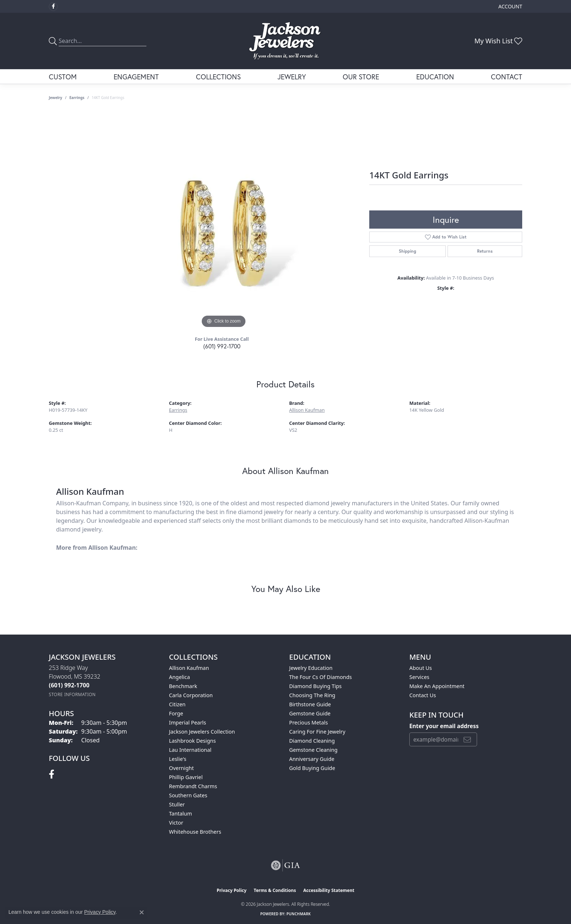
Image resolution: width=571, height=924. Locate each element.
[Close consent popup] (142, 912)
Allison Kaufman (307, 410)
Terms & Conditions (275, 890)
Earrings (77, 98)
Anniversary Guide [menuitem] (312, 759)
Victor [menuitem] (176, 823)
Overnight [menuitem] (181, 768)
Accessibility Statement (329, 890)
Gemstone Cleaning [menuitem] (313, 750)
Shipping (407, 251)
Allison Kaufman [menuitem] (189, 668)
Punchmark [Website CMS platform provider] (299, 914)
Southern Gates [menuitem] (188, 795)
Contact (507, 77)
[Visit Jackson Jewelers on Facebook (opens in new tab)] (53, 7)
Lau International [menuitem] (190, 750)
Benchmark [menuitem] (183, 686)
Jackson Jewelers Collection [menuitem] (202, 732)
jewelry (56, 98)
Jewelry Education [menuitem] (311, 668)
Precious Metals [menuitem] (308, 722)
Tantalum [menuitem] (180, 814)
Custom (63, 77)
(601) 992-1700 (222, 346)
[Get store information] (72, 694)
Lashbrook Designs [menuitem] (192, 741)
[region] (224, 221)
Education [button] (435, 77)
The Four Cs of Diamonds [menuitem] (320, 677)
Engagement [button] (136, 77)
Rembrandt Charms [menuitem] (193, 786)
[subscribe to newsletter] (467, 739)
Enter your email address (444, 726)
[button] (510, 6)
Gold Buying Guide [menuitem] (312, 768)
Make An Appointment (437, 686)
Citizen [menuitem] (177, 704)
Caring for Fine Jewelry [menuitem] (317, 732)
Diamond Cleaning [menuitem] (312, 741)
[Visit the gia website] (285, 865)
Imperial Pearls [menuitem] (188, 722)
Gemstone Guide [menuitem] (310, 713)
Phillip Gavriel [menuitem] (186, 777)
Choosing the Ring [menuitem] (312, 695)
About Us (421, 668)
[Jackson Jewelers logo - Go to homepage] (286, 41)
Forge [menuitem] (176, 713)
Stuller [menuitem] (177, 804)
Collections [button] (218, 77)
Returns (485, 251)
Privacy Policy (232, 890)
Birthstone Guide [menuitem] (310, 704)
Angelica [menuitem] (179, 677)
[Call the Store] (69, 685)
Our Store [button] (361, 77)
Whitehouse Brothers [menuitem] (195, 832)
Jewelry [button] (292, 77)
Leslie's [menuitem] (178, 759)
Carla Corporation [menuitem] (191, 695)
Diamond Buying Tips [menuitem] (315, 686)
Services (419, 677)
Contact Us (423, 695)
